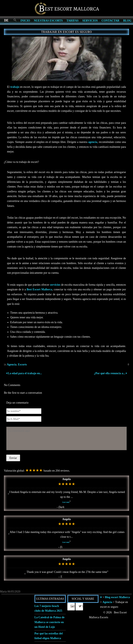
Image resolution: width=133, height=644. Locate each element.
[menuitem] (6, 20)
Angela (67, 479)
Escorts (22, 364)
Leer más (66, 502)
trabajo (15, 87)
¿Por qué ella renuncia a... (110, 373)
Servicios (90, 21)
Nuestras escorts (48, 21)
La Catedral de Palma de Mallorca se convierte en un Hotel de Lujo (50, 622)
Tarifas (73, 21)
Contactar (110, 21)
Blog (127, 21)
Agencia (12, 364)
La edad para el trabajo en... (24, 373)
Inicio (25, 21)
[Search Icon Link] (15, 20)
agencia (93, 142)
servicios (55, 285)
